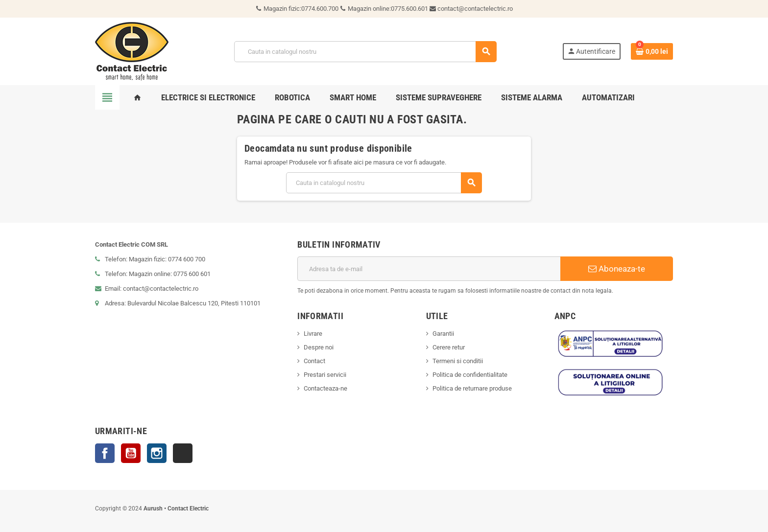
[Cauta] (365, 52)
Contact (314, 361)
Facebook (105, 453)
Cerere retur (449, 347)
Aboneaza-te (617, 269)
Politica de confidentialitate (470, 375)
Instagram (157, 453)
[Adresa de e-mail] (429, 269)
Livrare (313, 334)
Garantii (443, 334)
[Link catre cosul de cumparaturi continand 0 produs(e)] (652, 51)
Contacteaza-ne (325, 388)
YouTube (131, 453)
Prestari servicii (325, 375)
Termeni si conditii (458, 361)
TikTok (183, 453)
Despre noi (319, 347)
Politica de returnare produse (472, 388)
